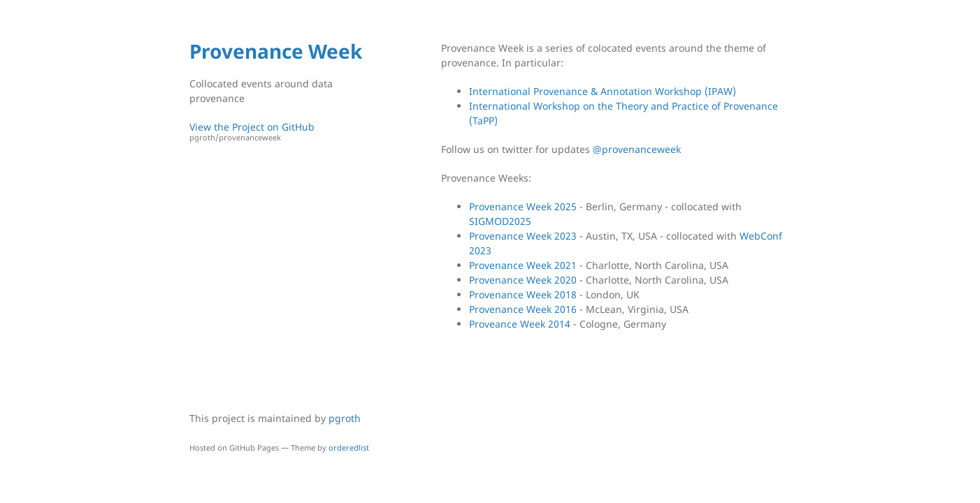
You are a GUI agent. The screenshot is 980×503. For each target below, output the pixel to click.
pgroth (345, 418)
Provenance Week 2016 (523, 309)
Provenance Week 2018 (523, 294)
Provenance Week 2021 (523, 265)
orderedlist (349, 447)
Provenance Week (276, 51)
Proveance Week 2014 (520, 324)
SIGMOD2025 (500, 221)
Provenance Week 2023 (523, 236)
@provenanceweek (637, 149)
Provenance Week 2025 (523, 206)
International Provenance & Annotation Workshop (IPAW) (603, 91)
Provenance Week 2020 (523, 280)
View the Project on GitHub (284, 132)
